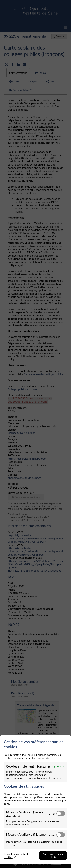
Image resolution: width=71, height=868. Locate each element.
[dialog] (35, 800)
